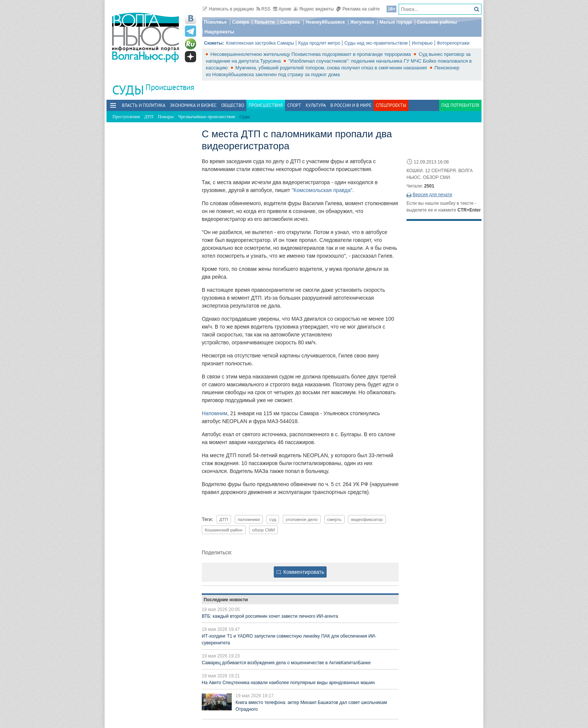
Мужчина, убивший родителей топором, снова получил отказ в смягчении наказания (332, 68)
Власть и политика (144, 105)
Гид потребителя (460, 105)
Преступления (126, 117)
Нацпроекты (219, 32)
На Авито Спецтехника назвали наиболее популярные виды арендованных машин (288, 683)
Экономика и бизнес (193, 105)
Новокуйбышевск (325, 22)
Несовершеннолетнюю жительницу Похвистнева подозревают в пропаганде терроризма (311, 54)
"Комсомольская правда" (322, 190)
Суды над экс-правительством (376, 43)
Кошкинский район (224, 530)
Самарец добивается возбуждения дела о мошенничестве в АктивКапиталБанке (286, 663)
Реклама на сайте (358, 9)
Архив (282, 9)
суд (273, 519)
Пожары (166, 117)
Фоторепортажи (453, 43)
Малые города (396, 22)
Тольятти (265, 22)
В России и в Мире (351, 105)
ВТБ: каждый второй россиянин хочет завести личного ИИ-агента (270, 616)
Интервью (422, 43)
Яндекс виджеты (314, 9)
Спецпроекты (391, 105)
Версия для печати (432, 195)
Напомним (214, 413)
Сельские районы (437, 22)
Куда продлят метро (319, 43)
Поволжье (215, 22)
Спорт (294, 105)
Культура (316, 105)
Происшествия (170, 87)
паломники (249, 519)
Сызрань (290, 22)
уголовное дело (302, 519)
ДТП (149, 117)
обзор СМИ (263, 530)
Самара (241, 22)
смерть (334, 519)
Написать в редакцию (228, 9)
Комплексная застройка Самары (260, 43)
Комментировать (300, 572)
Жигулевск (362, 22)
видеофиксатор (367, 519)
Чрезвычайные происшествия (207, 117)
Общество (233, 105)
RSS (264, 9)
